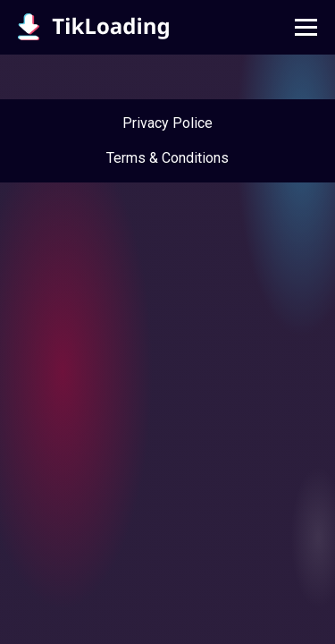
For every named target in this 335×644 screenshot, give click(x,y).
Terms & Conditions (167, 158)
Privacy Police (167, 123)
